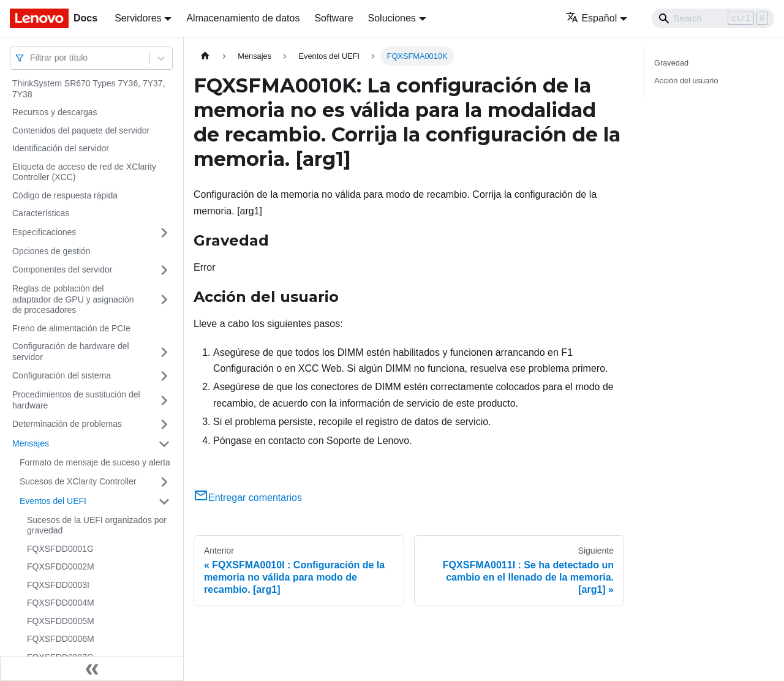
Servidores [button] (138, 18)
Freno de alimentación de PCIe (71, 328)
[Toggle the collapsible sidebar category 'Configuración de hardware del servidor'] (164, 352)
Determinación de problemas (67, 424)
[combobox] (31, 58)
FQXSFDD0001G (60, 549)
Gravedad (671, 63)
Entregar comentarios (248, 498)
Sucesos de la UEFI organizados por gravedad (97, 525)
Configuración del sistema (62, 375)
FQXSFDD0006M (61, 639)
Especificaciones (44, 232)
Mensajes (31, 443)
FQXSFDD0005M (61, 621)
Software (334, 18)
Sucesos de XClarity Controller (78, 481)
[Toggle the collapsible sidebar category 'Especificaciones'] (164, 233)
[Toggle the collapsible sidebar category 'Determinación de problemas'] (164, 424)
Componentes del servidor (62, 269)
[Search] (713, 18)
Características (41, 213)
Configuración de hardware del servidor (71, 352)
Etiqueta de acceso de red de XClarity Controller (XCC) (84, 172)
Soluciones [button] (392, 18)
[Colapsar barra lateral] (92, 669)
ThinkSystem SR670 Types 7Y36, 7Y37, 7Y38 (89, 89)
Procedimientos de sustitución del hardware (76, 400)
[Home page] (205, 56)
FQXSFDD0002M (61, 566)
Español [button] (591, 18)
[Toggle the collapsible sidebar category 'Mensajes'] (164, 444)
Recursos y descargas (55, 112)
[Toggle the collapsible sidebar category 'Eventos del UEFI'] (164, 502)
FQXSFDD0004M (61, 603)
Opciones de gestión (51, 251)
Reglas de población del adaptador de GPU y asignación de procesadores (73, 299)
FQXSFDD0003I (58, 585)
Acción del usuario (686, 81)
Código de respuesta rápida (65, 195)
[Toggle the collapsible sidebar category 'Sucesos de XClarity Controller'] (164, 482)
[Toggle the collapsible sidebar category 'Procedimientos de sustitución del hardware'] (164, 400)
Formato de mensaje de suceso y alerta (95, 462)
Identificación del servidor (61, 148)
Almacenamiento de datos (243, 18)
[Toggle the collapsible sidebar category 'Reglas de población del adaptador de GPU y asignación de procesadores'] (164, 300)
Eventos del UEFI (53, 501)
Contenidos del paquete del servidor (81, 130)
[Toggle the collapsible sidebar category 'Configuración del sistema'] (164, 376)
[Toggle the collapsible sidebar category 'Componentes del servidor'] (164, 270)
